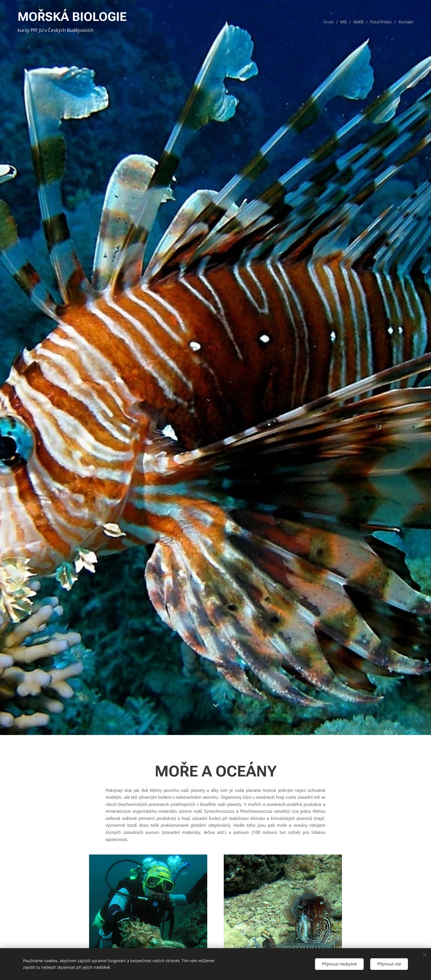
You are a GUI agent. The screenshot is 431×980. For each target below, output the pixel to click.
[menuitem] (332, 22)
